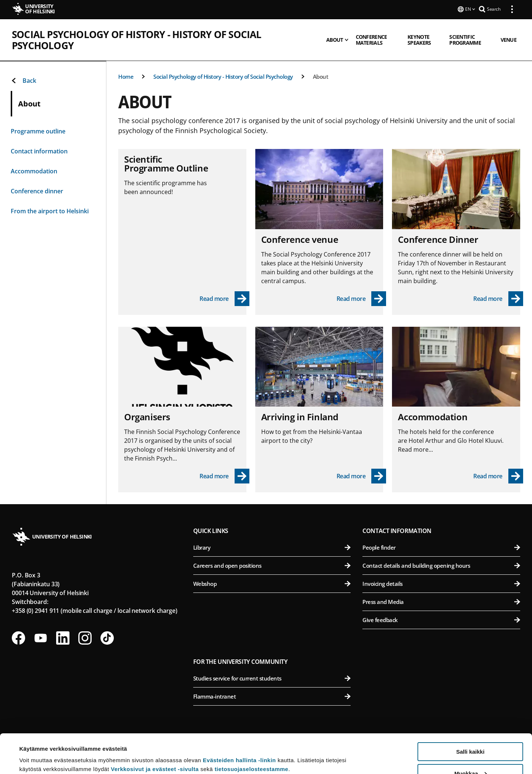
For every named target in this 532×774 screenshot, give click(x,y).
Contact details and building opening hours (441, 566)
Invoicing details (441, 584)
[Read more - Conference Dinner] (498, 299)
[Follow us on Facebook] (18, 638)
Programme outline (38, 131)
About (321, 77)
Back (23, 81)
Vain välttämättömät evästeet (470, 756)
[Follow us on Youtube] (41, 638)
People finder (441, 547)
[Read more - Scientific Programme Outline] (224, 299)
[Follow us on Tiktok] (107, 638)
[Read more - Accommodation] (498, 476)
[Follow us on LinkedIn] (63, 638)
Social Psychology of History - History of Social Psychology (169, 34)
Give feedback (441, 620)
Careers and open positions (272, 566)
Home (126, 77)
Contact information (39, 151)
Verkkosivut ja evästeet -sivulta (155, 730)
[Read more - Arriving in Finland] (362, 476)
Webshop (272, 584)
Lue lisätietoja (38, 750)
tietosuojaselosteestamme (252, 730)
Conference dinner (37, 191)
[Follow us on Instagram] (85, 638)
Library (272, 547)
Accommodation (34, 171)
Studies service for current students (272, 678)
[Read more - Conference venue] (362, 299)
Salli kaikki (470, 712)
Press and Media (441, 602)
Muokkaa (471, 734)
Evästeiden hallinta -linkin (239, 721)
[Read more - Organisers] (224, 476)
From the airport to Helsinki (50, 211)
